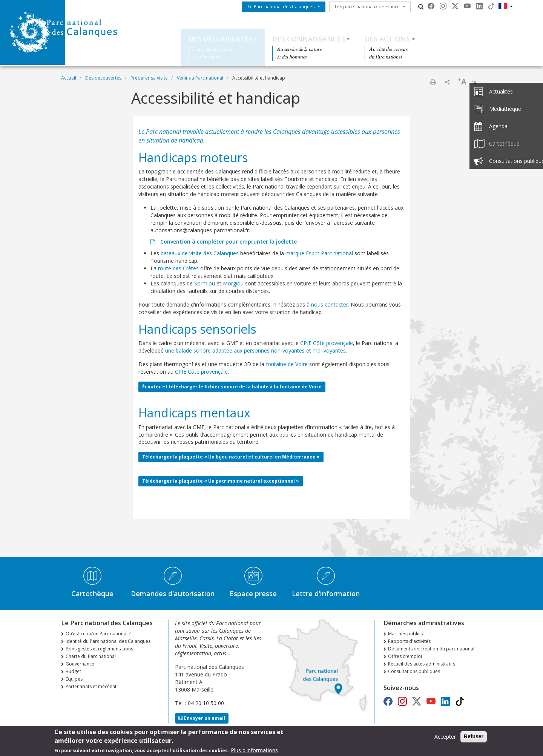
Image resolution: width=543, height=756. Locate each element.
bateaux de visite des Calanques (200, 253)
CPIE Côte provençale (327, 343)
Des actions (387, 39)
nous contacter (330, 304)
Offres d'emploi (405, 656)
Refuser (474, 737)
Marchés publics (405, 634)
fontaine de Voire (287, 364)
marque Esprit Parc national (319, 253)
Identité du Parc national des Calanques (108, 641)
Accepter (445, 737)
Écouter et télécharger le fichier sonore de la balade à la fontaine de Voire (232, 387)
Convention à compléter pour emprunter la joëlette (228, 242)
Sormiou (205, 283)
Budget (73, 671)
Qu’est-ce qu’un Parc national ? (98, 634)
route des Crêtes (178, 268)
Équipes (74, 679)
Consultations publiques (414, 671)
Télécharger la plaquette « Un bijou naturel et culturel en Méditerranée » (231, 457)
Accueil (69, 78)
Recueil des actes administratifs (422, 664)
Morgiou (233, 283)
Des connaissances (309, 39)
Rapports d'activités (409, 641)
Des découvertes (220, 39)
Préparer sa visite (149, 78)
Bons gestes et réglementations (99, 649)
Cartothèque (92, 593)
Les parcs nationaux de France (367, 7)
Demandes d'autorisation (173, 593)
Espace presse (253, 593)
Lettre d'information (326, 593)
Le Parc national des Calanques (281, 7)
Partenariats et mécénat (91, 686)
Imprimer (433, 82)
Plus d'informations (254, 751)
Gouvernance (80, 664)
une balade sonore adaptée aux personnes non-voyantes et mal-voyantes (255, 350)
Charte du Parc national (91, 656)
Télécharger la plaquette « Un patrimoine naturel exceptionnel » (221, 481)
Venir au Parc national (200, 78)
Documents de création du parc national (431, 649)
